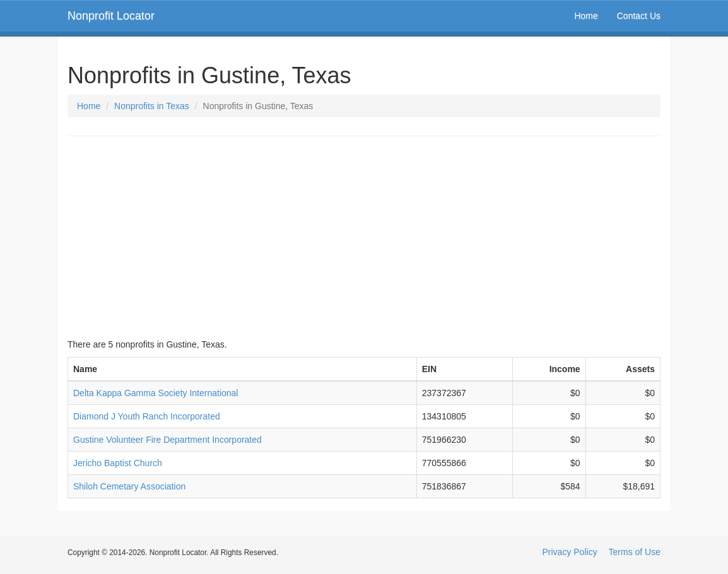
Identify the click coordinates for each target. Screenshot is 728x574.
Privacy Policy (570, 552)
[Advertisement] (364, 237)
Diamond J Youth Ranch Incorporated (147, 416)
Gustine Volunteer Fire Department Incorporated (167, 440)
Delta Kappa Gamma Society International (156, 393)
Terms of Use (635, 552)
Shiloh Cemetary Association (129, 486)
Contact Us (639, 16)
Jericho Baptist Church (118, 463)
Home (586, 16)
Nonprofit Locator (111, 16)
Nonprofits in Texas (152, 106)
